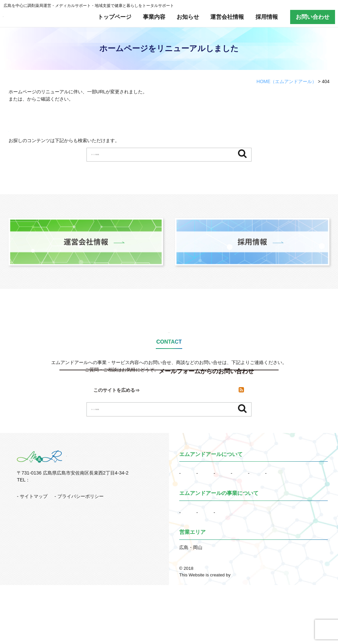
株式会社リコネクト (251, 634)
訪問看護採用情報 (236, 523)
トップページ (115, 17)
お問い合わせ (313, 17)
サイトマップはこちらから (36, 120)
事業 (196, 562)
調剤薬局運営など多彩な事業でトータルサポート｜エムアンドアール (261, 627)
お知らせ (188, 17)
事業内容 (154, 17)
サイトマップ (69, 99)
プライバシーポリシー (81, 537)
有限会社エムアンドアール (43, 17)
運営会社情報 (227, 17)
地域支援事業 (196, 571)
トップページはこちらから (36, 109)
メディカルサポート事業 (253, 562)
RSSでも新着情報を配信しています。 (48, 130)
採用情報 (267, 17)
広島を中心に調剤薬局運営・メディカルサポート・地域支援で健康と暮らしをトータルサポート (89, 6)
